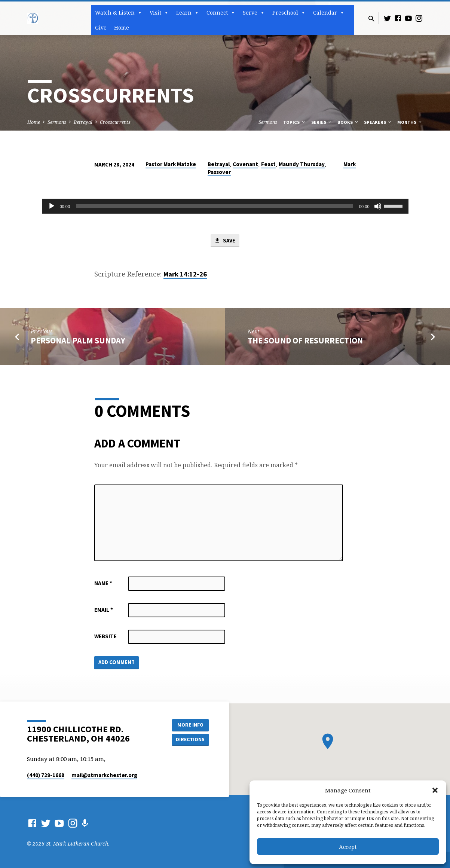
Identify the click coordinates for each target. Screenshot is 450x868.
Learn (188, 13)
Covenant (245, 164)
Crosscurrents (115, 122)
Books (348, 122)
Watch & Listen (119, 13)
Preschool (289, 13)
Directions (190, 740)
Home (122, 27)
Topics (295, 122)
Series (322, 122)
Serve (254, 13)
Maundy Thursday (302, 164)
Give (101, 27)
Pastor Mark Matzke (171, 164)
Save (225, 241)
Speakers (378, 122)
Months (410, 122)
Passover (219, 172)
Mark (350, 164)
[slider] (215, 206)
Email (104, 610)
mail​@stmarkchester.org (104, 775)
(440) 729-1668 (46, 775)
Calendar (329, 13)
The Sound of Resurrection (305, 340)
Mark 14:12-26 (185, 274)
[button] (435, 790)
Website (105, 636)
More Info (190, 725)
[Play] (52, 206)
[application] (225, 206)
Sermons (57, 122)
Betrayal (83, 122)
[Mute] (378, 206)
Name (103, 583)
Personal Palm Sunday (78, 340)
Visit (159, 13)
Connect (221, 13)
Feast (268, 164)
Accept (348, 847)
